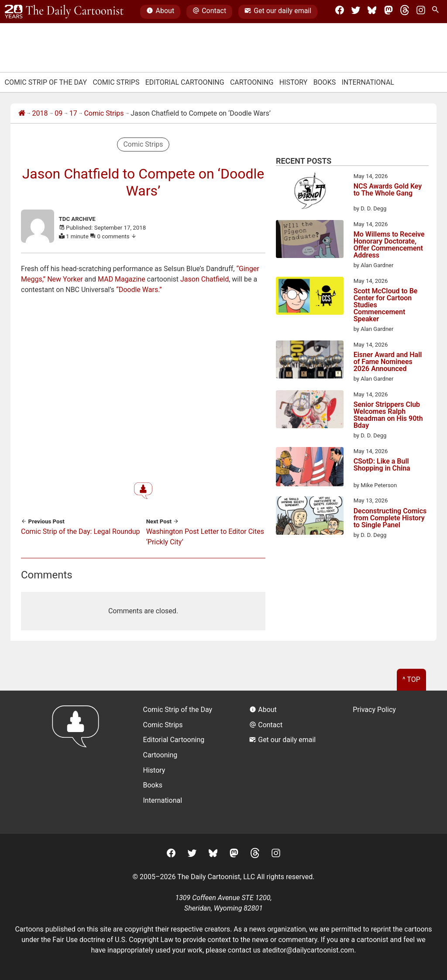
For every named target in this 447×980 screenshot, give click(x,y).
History (294, 82)
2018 (40, 113)
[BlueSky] (372, 12)
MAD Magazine (122, 279)
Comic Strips (116, 82)
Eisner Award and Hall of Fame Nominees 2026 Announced (388, 362)
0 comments (117, 236)
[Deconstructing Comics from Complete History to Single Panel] (310, 517)
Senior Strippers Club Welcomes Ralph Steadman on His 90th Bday (388, 415)
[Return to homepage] (78, 762)
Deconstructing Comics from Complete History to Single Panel (390, 518)
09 (58, 113)
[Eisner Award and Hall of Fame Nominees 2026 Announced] (310, 361)
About (160, 12)
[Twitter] (356, 12)
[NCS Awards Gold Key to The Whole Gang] (310, 193)
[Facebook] (340, 12)
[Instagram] (421, 12)
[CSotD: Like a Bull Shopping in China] (310, 468)
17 (73, 113)
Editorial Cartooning (185, 82)
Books (325, 82)
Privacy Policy (374, 710)
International (368, 82)
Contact (209, 12)
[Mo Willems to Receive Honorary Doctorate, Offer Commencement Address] (310, 241)
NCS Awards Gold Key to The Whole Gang (388, 190)
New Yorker (65, 279)
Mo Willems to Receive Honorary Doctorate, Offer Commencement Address (389, 245)
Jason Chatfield (205, 279)
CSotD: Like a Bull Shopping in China (382, 465)
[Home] (22, 113)
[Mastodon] (389, 12)
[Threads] (405, 12)
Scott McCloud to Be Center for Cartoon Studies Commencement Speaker (386, 305)
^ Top (411, 679)
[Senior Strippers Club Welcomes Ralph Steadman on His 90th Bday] (310, 411)
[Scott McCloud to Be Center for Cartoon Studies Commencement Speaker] (310, 297)
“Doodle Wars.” (139, 290)
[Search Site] (437, 12)
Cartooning (252, 82)
